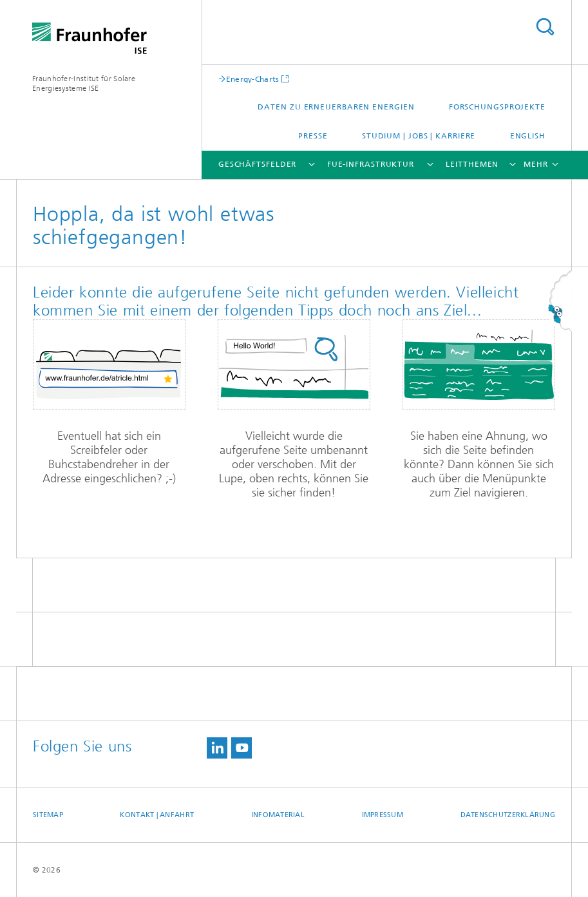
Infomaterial (278, 815)
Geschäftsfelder (258, 164)
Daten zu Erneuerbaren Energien (336, 107)
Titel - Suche (545, 27)
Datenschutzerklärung (508, 815)
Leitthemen (472, 164)
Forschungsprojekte (497, 107)
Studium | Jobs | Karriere (419, 136)
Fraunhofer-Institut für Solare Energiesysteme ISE (84, 83)
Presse (313, 136)
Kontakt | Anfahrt (157, 815)
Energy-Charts (253, 79)
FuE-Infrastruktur (371, 164)
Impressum (383, 815)
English (528, 136)
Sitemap (48, 815)
